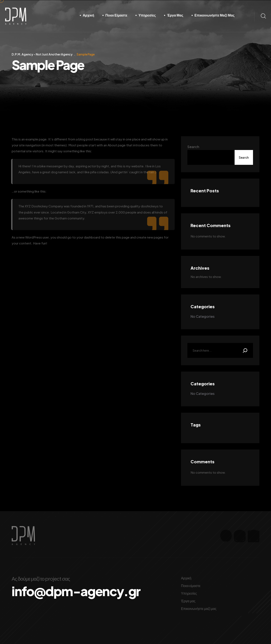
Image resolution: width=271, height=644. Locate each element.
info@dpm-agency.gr (76, 591)
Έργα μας (175, 15)
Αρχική (88, 15)
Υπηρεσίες (147, 15)
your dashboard (88, 237)
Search (193, 147)
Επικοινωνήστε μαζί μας (215, 15)
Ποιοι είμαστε (116, 15)
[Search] (245, 350)
